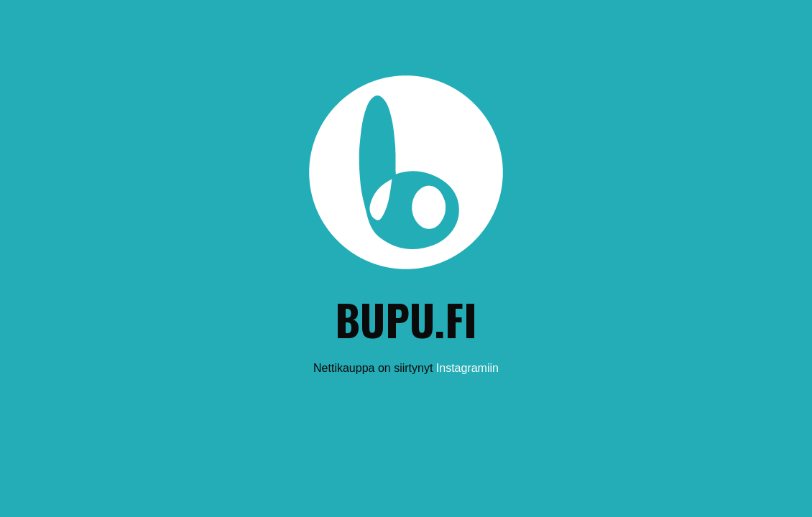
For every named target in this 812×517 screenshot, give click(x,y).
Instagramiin (467, 368)
